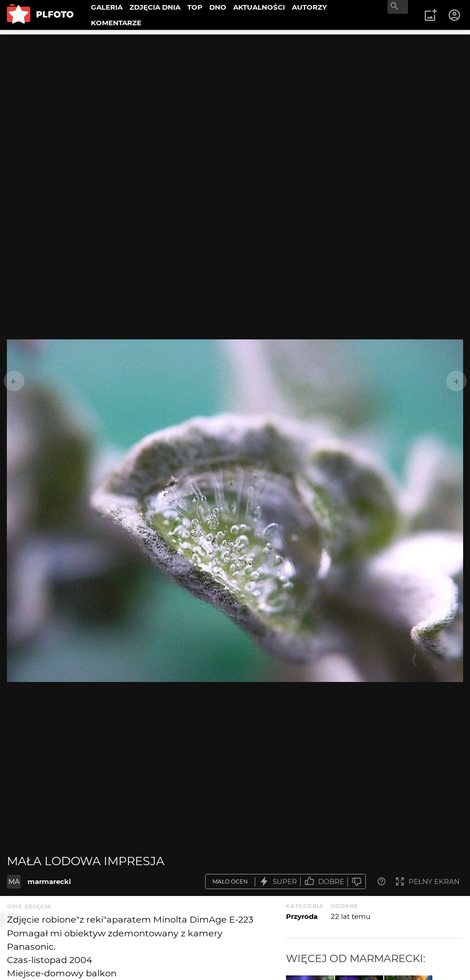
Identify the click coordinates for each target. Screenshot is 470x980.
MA (14, 881)
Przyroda (302, 916)
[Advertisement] (235, 99)
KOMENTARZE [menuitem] (116, 23)
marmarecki (49, 881)
